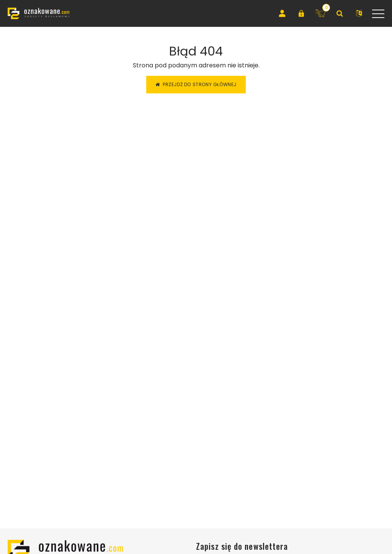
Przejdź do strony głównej (196, 84)
